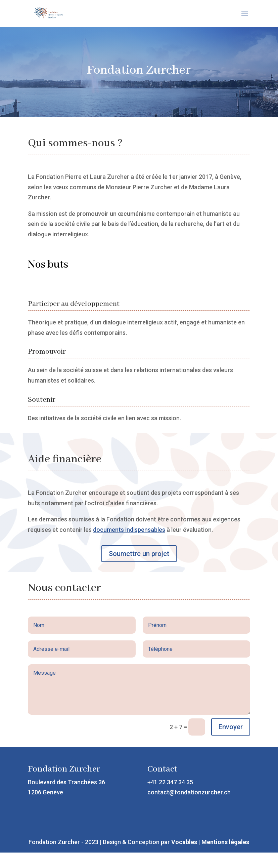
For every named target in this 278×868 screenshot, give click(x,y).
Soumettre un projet (139, 554)
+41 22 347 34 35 (170, 782)
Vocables (184, 842)
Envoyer (231, 727)
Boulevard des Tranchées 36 (66, 782)
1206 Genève (45, 792)
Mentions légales (225, 842)
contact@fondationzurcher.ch (189, 792)
